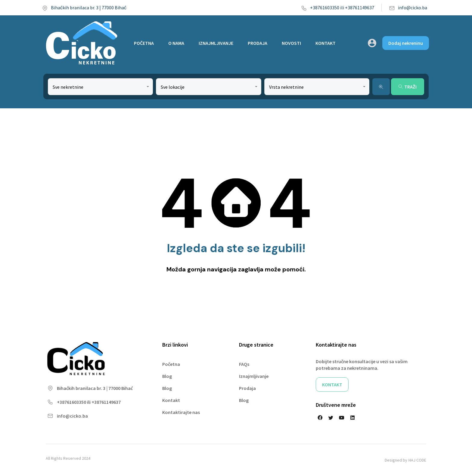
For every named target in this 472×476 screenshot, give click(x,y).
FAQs (244, 364)
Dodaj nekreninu (406, 43)
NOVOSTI (291, 43)
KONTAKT (326, 43)
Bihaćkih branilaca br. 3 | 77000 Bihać (84, 8)
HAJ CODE (417, 460)
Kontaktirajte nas (181, 412)
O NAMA (176, 43)
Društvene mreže (336, 405)
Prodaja (247, 388)
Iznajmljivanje (254, 376)
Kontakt (171, 400)
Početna (171, 364)
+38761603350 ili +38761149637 (338, 8)
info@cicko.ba (408, 8)
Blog (167, 376)
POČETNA (144, 43)
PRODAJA (258, 43)
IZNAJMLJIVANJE (216, 43)
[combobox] (100, 87)
